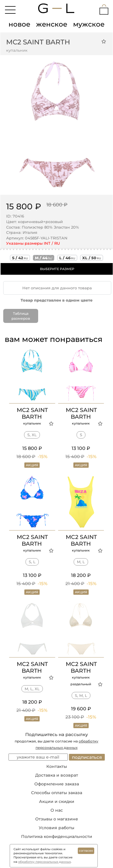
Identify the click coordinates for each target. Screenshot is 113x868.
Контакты (57, 766)
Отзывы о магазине (57, 819)
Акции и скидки (57, 801)
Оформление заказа (57, 784)
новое (19, 24)
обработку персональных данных (44, 862)
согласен (86, 851)
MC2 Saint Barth (38, 42)
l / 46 (67, 258)
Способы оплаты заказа (57, 793)
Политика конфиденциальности (57, 836)
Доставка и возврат (57, 775)
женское (52, 24)
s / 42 (20, 258)
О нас (57, 810)
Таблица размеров (21, 316)
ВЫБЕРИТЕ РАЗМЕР (57, 269)
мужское (89, 24)
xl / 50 (92, 258)
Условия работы (56, 828)
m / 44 (44, 258)
